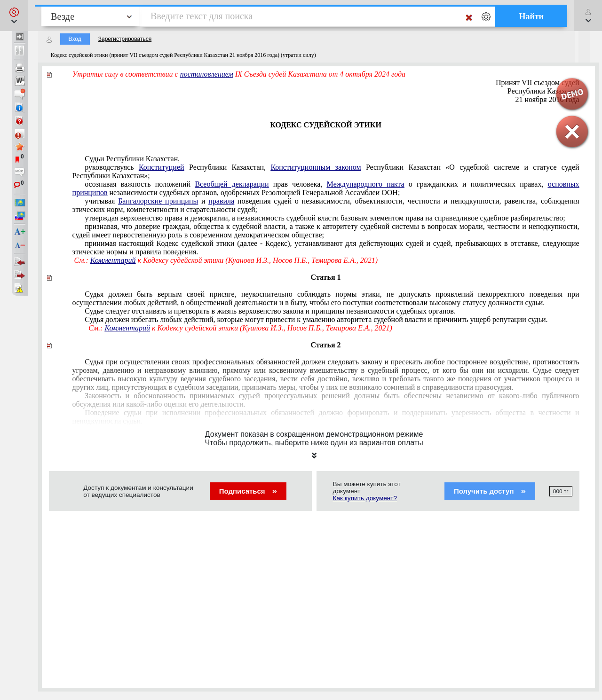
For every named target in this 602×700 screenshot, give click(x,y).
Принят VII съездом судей (538, 83)
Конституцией (162, 167)
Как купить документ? (365, 498)
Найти (531, 16)
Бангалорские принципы (158, 201)
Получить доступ (490, 491)
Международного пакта (366, 184)
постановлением (207, 74)
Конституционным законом (316, 167)
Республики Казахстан (543, 91)
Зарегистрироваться (125, 39)
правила (221, 201)
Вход (75, 39)
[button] (14, 16)
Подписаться (248, 491)
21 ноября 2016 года (547, 99)
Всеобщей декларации (232, 184)
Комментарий (113, 260)
